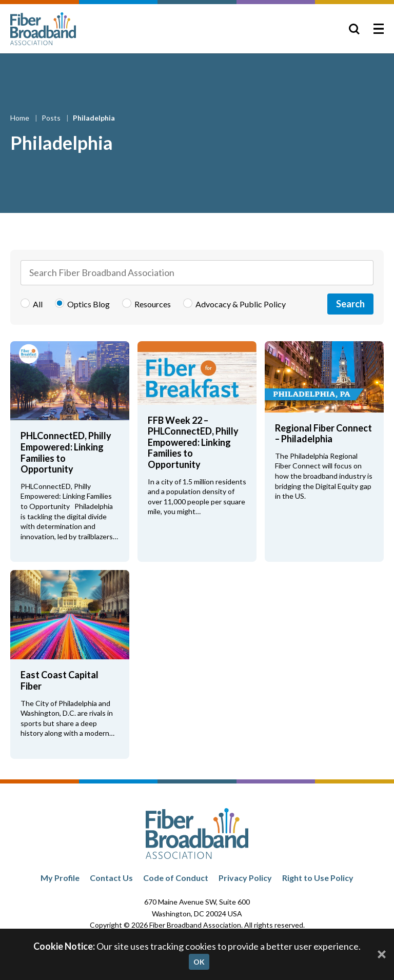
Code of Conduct (176, 878)
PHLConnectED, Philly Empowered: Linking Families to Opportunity (66, 452)
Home (21, 118)
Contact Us (111, 878)
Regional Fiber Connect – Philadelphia (323, 434)
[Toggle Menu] (379, 29)
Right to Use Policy (318, 878)
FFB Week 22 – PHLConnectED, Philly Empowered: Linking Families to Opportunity (193, 442)
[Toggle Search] (354, 29)
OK (199, 962)
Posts (52, 118)
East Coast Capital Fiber (60, 680)
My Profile (60, 878)
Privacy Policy (245, 878)
